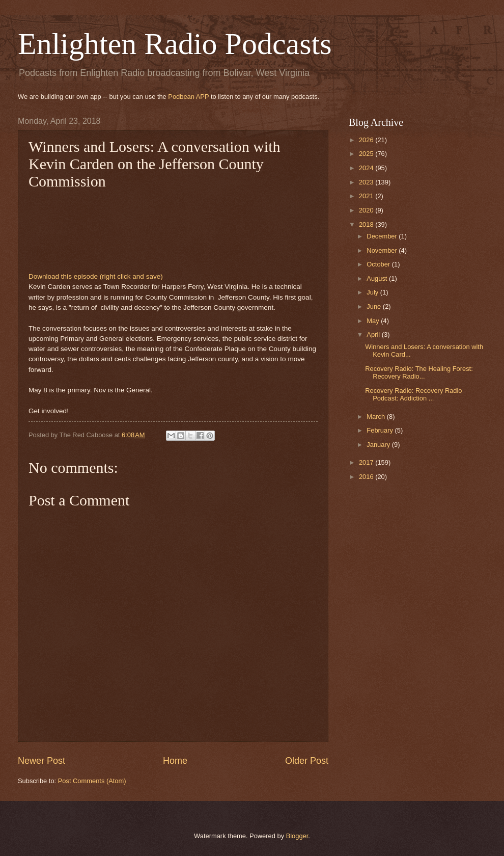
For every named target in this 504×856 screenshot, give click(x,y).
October (379, 264)
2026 (367, 140)
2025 (367, 154)
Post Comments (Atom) (92, 781)
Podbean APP (188, 97)
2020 (367, 210)
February (381, 430)
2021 (367, 196)
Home (175, 761)
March (376, 417)
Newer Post (41, 761)
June (375, 306)
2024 (367, 168)
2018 (367, 224)
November (383, 250)
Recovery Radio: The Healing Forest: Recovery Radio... (419, 372)
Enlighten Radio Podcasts (175, 44)
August (378, 278)
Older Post (307, 761)
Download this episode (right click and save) (96, 276)
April (374, 335)
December (383, 236)
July (373, 292)
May (374, 321)
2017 (367, 462)
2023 (367, 182)
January (379, 445)
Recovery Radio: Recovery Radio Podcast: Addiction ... (413, 394)
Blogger (297, 836)
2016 (367, 477)
